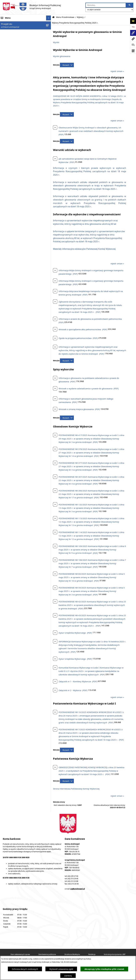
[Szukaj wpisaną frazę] (130, 5)
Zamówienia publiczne (47, 954)
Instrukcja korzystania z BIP (14, 346)
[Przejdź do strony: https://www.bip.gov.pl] (133, 27)
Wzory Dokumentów (10, 386)
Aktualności (6, 28)
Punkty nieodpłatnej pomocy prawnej (18, 426)
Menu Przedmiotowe (11, 38)
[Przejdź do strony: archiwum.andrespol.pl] (133, 39)
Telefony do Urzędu (10, 391)
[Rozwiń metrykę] (67, 65)
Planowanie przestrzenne (13, 401)
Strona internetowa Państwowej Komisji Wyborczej (76, 789)
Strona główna (8, 23)
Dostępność (6, 411)
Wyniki (56, 42)
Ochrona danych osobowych (25, 969)
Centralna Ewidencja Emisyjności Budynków (21, 416)
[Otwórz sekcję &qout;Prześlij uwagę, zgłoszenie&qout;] (133, 45)
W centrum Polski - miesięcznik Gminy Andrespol (24, 421)
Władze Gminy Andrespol (13, 334)
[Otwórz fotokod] (133, 51)
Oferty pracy (7, 356)
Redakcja (92, 954)
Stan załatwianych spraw (20, 954)
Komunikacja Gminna (11, 371)
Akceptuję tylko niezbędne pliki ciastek (104, 969)
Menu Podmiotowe (10, 33)
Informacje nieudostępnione (14, 381)
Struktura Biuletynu (72, 954)
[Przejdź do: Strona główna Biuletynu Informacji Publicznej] (53, 17)
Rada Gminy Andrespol (12, 329)
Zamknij (68, 976)
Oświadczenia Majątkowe (13, 376)
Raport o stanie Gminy (11, 396)
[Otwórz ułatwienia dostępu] (133, 21)
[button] (49, 33)
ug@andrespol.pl (78, 889)
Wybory (80, 17)
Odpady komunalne (10, 366)
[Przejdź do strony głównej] (32, 7)
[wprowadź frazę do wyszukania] (106, 5)
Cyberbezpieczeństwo (11, 406)
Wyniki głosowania (62, 56)
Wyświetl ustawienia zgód (61, 969)
